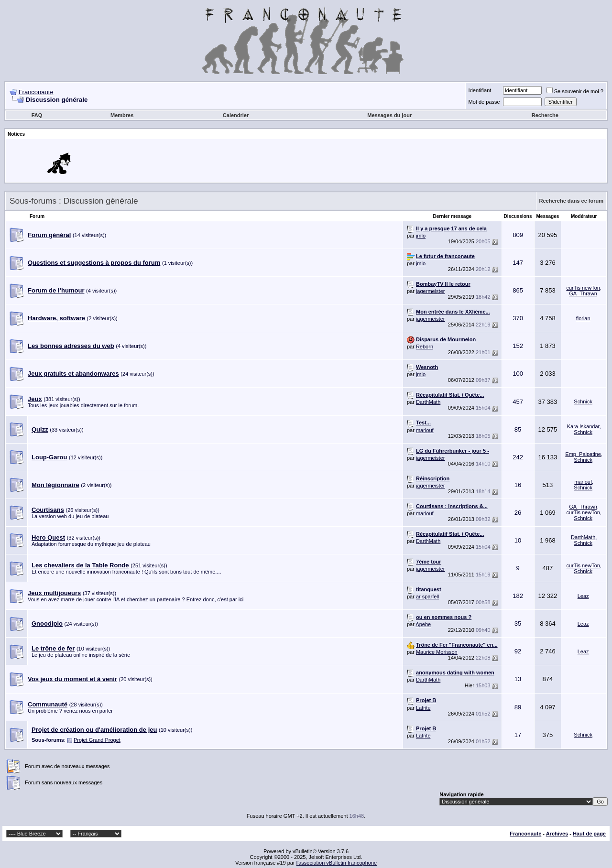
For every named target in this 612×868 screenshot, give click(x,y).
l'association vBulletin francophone (337, 863)
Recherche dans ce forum (572, 201)
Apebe (423, 624)
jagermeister (431, 291)
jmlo (421, 236)
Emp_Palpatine (583, 454)
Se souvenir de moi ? (575, 91)
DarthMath (428, 402)
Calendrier (236, 115)
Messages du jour (389, 115)
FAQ (37, 115)
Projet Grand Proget (97, 740)
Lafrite (423, 708)
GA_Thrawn (583, 293)
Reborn (425, 347)
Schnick (583, 401)
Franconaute (36, 92)
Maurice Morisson (437, 652)
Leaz (583, 596)
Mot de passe (484, 102)
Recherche (545, 115)
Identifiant (480, 90)
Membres (122, 115)
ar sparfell (427, 597)
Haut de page (589, 834)
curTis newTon (583, 288)
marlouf (425, 430)
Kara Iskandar (583, 426)
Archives (557, 834)
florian (583, 318)
